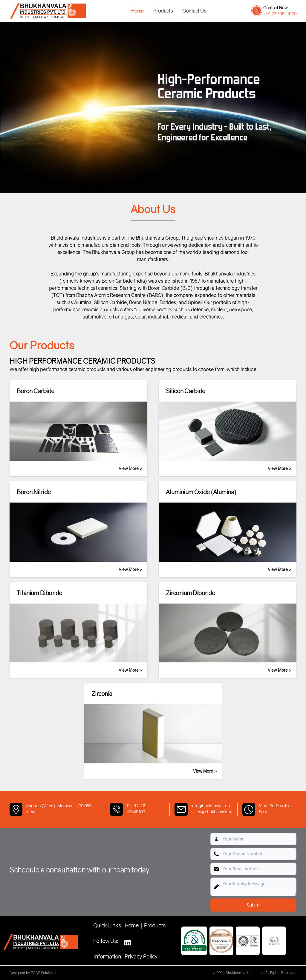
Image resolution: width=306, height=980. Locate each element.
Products (163, 11)
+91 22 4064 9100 (280, 14)
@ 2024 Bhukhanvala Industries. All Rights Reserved (254, 973)
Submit (253, 905)
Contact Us (194, 11)
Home (137, 11)
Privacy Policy (141, 956)
